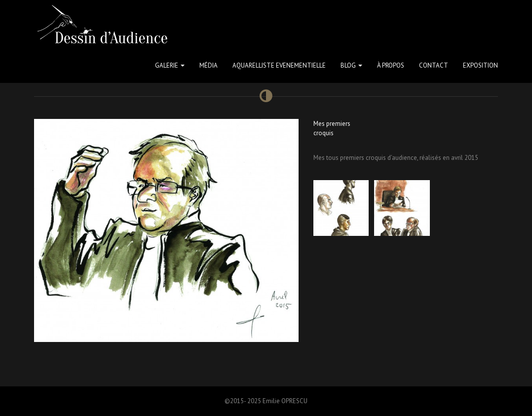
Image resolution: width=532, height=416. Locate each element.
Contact (434, 65)
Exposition (480, 65)
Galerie (170, 65)
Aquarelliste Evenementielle (279, 65)
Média (209, 65)
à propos (391, 65)
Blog (351, 65)
